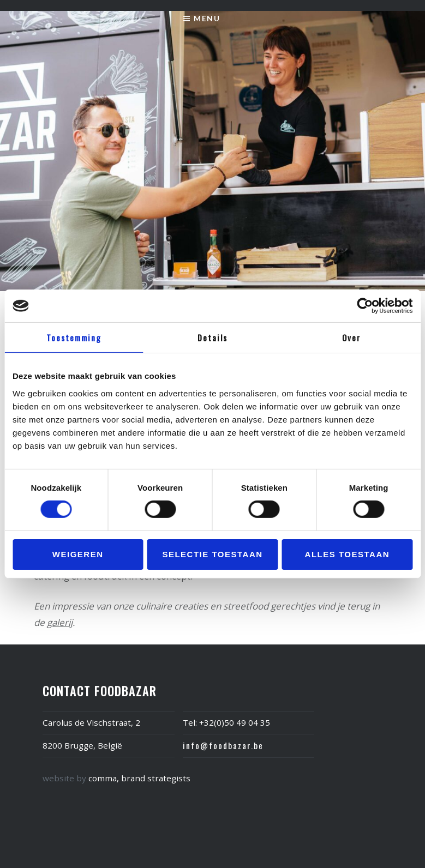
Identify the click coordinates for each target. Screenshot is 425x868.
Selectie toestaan (212, 554)
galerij (60, 622)
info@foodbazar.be (223, 745)
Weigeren (78, 554)
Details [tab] (212, 337)
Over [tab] (351, 337)
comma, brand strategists (139, 778)
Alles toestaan (347, 554)
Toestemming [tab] (74, 337)
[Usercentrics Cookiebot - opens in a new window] (365, 306)
